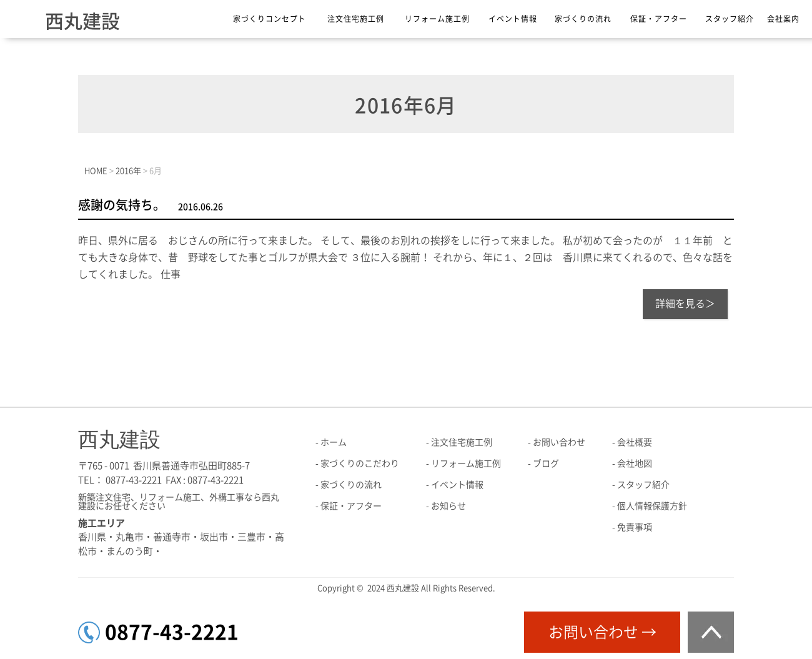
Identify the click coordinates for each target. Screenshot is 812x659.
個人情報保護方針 (652, 506)
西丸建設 (82, 21)
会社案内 (783, 19)
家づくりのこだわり (360, 463)
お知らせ (448, 506)
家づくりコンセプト (270, 19)
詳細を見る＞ (685, 304)
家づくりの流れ (583, 19)
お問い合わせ (559, 442)
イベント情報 (513, 19)
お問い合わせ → (602, 632)
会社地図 (635, 463)
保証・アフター (659, 19)
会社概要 (635, 442)
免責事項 (635, 527)
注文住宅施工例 (356, 19)
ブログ (546, 463)
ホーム (334, 442)
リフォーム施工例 (437, 19)
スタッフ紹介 (730, 19)
